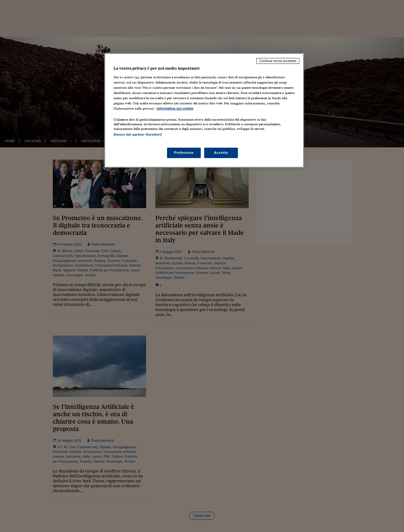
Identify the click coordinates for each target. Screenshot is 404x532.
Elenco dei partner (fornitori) (138, 134)
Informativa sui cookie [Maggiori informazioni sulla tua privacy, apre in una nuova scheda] (175, 108)
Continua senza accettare (278, 61)
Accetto (221, 153)
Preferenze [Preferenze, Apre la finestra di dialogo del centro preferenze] (184, 153)
